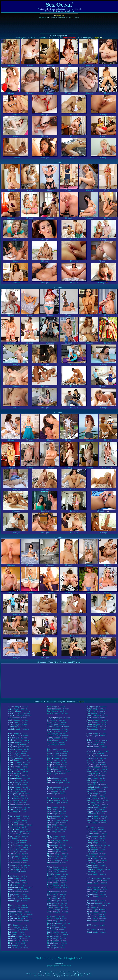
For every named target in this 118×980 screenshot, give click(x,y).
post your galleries (53, 966)
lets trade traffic (66, 966)
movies (25, 707)
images (11, 64)
